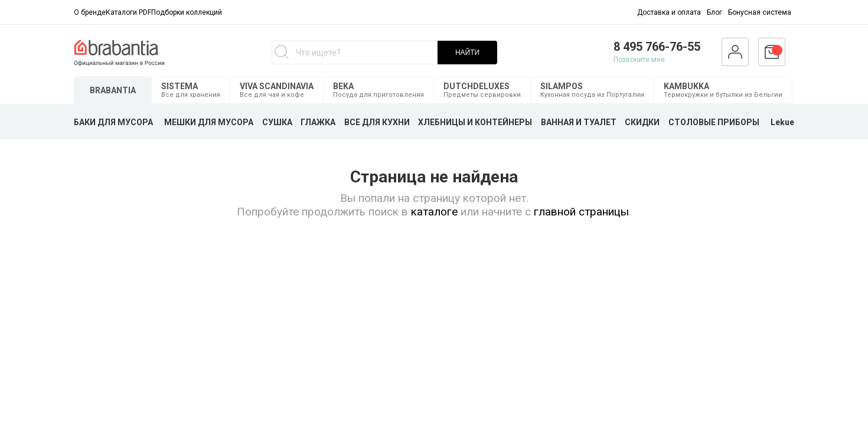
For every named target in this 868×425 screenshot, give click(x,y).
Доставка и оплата (669, 12)
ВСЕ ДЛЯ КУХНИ (377, 122)
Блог (714, 12)
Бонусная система (760, 12)
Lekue (782, 122)
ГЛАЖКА (318, 122)
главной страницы (581, 212)
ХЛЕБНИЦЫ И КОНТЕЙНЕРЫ (475, 122)
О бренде (90, 12)
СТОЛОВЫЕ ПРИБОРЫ (714, 122)
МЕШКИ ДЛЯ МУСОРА (209, 122)
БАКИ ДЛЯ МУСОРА (113, 122)
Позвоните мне (639, 60)
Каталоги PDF (128, 12)
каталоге (434, 212)
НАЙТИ (467, 53)
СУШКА (277, 122)
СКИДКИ (642, 122)
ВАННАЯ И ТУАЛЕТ (579, 122)
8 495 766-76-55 (657, 47)
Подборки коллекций (187, 12)
